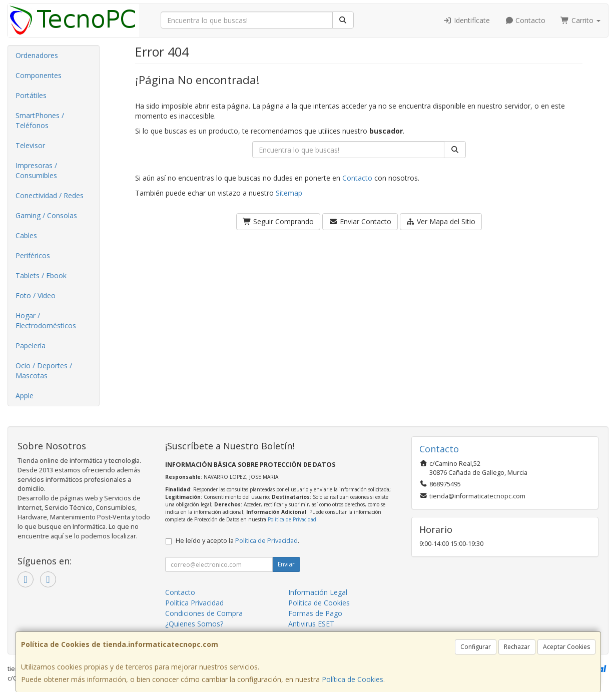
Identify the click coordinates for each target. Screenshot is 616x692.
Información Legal (318, 592)
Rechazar (517, 647)
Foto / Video (36, 295)
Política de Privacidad (292, 519)
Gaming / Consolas (46, 215)
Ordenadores (37, 55)
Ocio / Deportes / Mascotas (44, 371)
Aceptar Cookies (566, 647)
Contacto (525, 20)
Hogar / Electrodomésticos (46, 320)
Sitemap (289, 193)
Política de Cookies (353, 679)
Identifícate (466, 20)
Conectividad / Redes (50, 195)
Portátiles (31, 95)
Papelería (31, 345)
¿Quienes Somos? (194, 624)
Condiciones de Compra (204, 613)
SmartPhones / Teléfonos (40, 120)
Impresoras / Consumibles (36, 170)
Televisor (30, 145)
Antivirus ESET (311, 624)
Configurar (476, 647)
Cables (26, 235)
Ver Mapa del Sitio (441, 221)
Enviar (286, 564)
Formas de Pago (315, 613)
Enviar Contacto (360, 221)
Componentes (39, 75)
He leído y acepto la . (237, 541)
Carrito (580, 20)
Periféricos (33, 255)
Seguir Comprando (278, 221)
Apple (25, 396)
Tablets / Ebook (41, 275)
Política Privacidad (194, 603)
